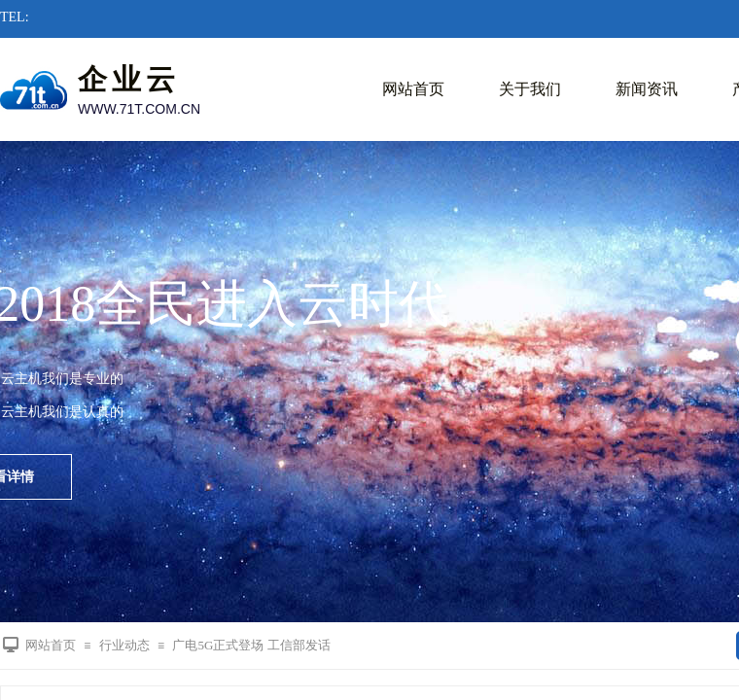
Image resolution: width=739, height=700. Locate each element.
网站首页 (413, 89)
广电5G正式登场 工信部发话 (251, 645)
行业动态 (124, 645)
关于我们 (530, 89)
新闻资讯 (647, 89)
